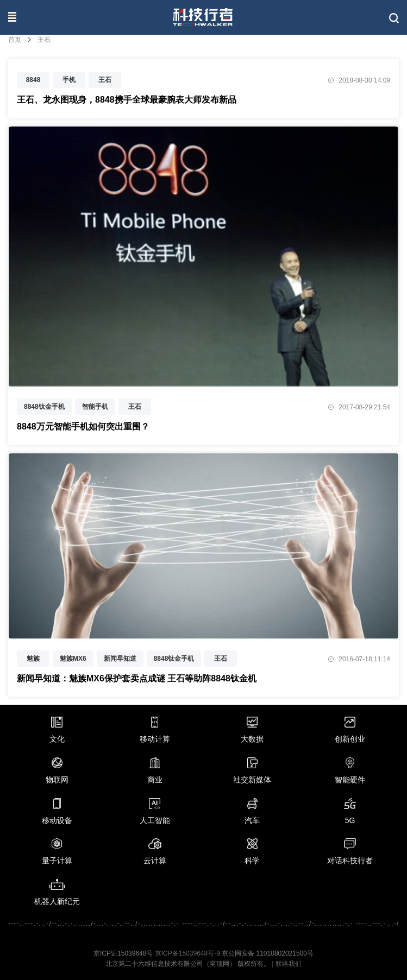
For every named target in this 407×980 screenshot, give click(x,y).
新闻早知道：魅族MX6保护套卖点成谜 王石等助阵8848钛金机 (137, 678)
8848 (33, 80)
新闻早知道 (120, 659)
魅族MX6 (73, 659)
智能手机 (95, 407)
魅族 (33, 659)
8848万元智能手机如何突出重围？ (83, 426)
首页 (15, 40)
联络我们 (289, 964)
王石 (105, 80)
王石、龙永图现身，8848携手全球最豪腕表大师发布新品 (127, 100)
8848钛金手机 (44, 407)
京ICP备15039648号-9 (187, 953)
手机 (69, 80)
